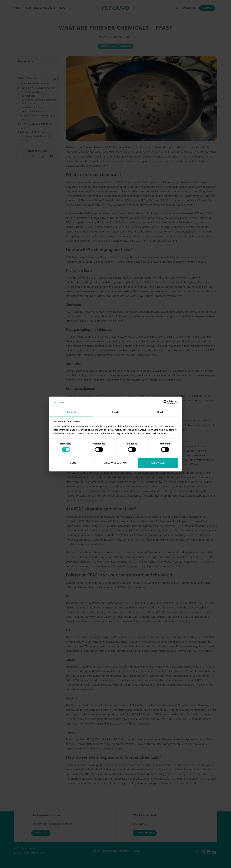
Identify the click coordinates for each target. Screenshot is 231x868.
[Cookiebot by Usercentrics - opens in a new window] (166, 402)
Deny (73, 463)
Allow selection (115, 463)
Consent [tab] (71, 412)
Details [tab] (115, 412)
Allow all (158, 463)
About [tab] (160, 412)
